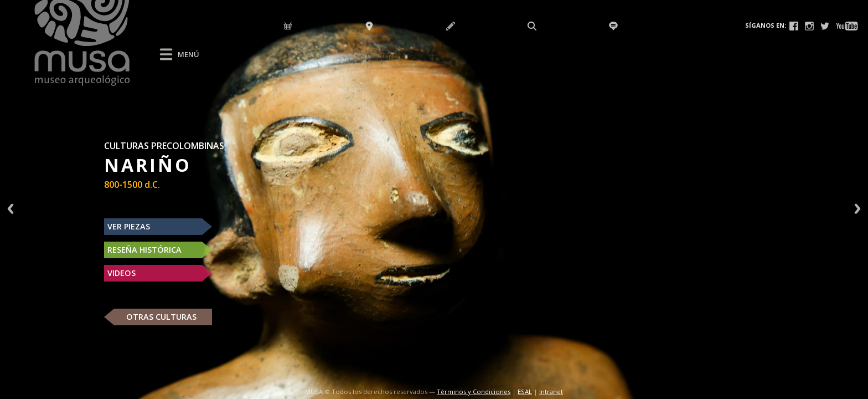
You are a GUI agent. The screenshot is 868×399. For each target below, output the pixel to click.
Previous (11, 209)
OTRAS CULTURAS (161, 317)
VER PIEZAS (129, 226)
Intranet (551, 392)
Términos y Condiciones (474, 392)
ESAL (525, 392)
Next (857, 209)
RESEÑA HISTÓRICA (144, 250)
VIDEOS (122, 273)
